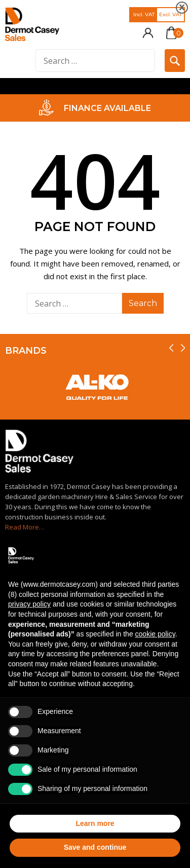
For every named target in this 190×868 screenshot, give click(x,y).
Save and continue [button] (95, 847)
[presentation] (171, 348)
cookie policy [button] (155, 634)
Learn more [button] (95, 823)
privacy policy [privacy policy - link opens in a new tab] (29, 604)
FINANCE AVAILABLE (107, 108)
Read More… (25, 527)
